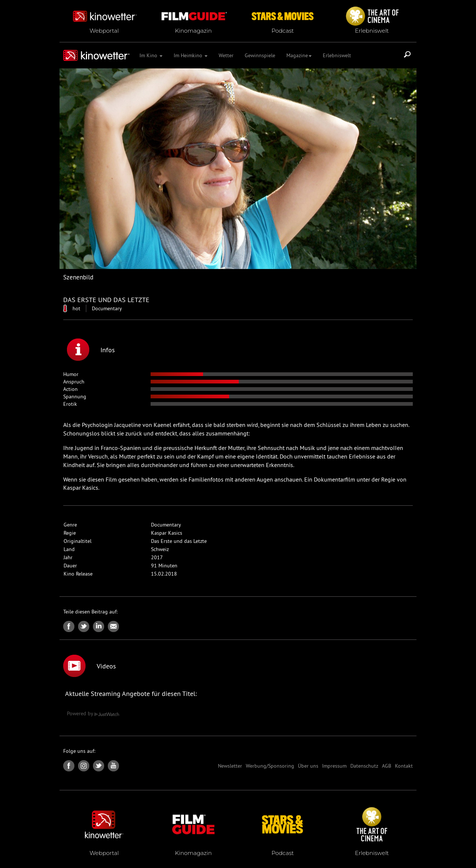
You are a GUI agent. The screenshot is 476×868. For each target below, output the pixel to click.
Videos (90, 666)
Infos (91, 350)
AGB (387, 766)
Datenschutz (364, 766)
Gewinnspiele (260, 55)
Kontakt (404, 766)
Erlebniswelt (337, 55)
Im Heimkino (191, 55)
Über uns (308, 766)
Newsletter (230, 766)
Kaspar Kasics (167, 533)
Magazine (299, 55)
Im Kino (151, 55)
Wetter (226, 55)
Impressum (334, 766)
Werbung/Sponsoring (270, 766)
